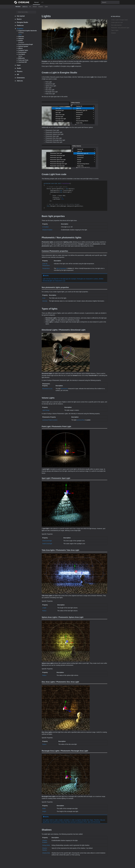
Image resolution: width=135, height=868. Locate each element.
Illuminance (64, 389)
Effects (20, 48)
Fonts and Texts (23, 60)
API (42, 2)
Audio (19, 68)
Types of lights (115, 30)
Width (44, 809)
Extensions (21, 78)
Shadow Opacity (45, 849)
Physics (20, 71)
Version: (18, 7)
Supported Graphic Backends (28, 31)
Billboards (21, 58)
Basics (19, 19)
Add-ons (20, 81)
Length (44, 608)
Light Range (46, 410)
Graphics (41, 7)
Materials (21, 37)
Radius (44, 611)
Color (44, 298)
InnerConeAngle (47, 541)
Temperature (46, 268)
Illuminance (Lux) (47, 389)
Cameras (21, 33)
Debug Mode (46, 845)
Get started (21, 16)
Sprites (20, 56)
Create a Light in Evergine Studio (119, 20)
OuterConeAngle (47, 544)
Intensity (45, 301)
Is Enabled (45, 227)
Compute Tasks (23, 50)
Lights (46, 7)
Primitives (21, 42)
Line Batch (22, 54)
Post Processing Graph (26, 44)
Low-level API (23, 62)
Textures (21, 39)
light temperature (61, 268)
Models (21, 40)
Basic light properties (116, 25)
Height (44, 811)
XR (18, 75)
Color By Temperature (46, 265)
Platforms (20, 25)
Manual (36, 2)
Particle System (23, 46)
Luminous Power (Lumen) (50, 420)
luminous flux (81, 420)
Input (19, 65)
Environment (22, 52)
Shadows (113, 33)
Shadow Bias (46, 853)
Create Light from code (117, 22)
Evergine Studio (22, 22)
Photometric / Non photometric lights (120, 28)
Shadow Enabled (47, 230)
